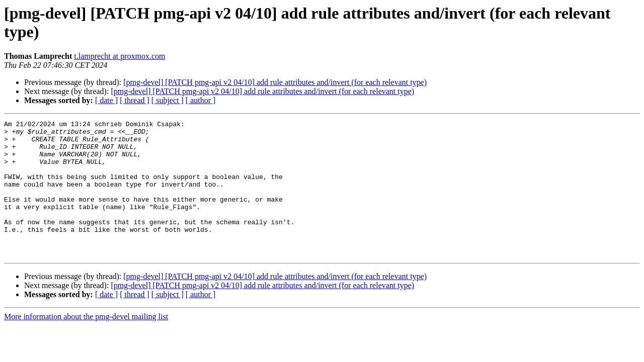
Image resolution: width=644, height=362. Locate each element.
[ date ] (106, 100)
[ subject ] (168, 100)
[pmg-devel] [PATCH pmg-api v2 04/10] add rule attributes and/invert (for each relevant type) (275, 82)
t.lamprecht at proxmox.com (119, 56)
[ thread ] (135, 100)
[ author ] (201, 100)
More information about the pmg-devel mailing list (86, 344)
